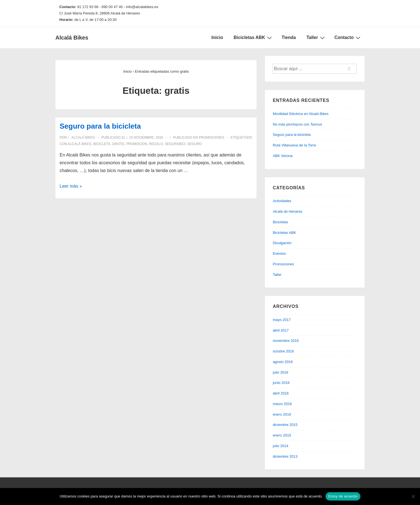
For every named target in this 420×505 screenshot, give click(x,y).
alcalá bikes (80, 144)
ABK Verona (283, 156)
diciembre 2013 (285, 456)
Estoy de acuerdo (343, 496)
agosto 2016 (283, 362)
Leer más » (71, 186)
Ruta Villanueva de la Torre (294, 145)
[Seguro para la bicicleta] (146, 138)
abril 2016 (281, 393)
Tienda (289, 37)
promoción (137, 144)
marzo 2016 (282, 404)
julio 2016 (280, 372)
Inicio (217, 37)
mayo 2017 (282, 320)
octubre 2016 (283, 351)
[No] (413, 496)
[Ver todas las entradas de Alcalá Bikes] (82, 138)
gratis (118, 144)
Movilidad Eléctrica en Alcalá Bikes (301, 114)
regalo (156, 144)
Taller (316, 38)
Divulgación (282, 243)
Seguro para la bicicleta (100, 126)
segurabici (175, 144)
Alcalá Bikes (72, 38)
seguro (194, 144)
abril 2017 (281, 330)
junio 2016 (281, 383)
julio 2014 (280, 446)
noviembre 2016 (286, 341)
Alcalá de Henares (287, 211)
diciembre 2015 (285, 425)
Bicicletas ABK (253, 38)
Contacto (348, 38)
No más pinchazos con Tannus (297, 124)
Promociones (212, 138)
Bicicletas (280, 222)
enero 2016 (282, 414)
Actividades (282, 201)
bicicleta (102, 144)
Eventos (279, 253)
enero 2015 (282, 435)
